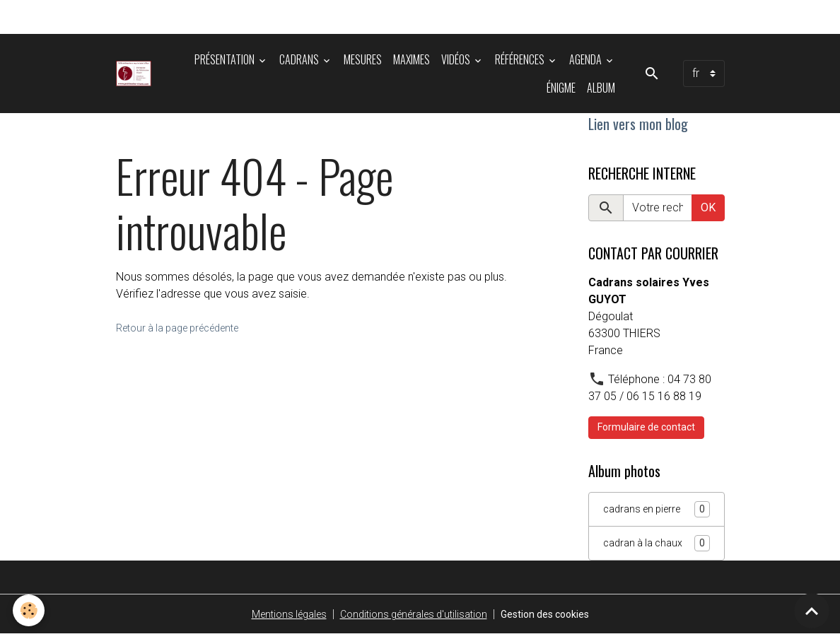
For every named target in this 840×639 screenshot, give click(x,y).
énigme (561, 88)
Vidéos (457, 59)
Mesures (363, 59)
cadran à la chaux (657, 547)
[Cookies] (30, 610)
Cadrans (300, 59)
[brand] (136, 74)
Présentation (226, 59)
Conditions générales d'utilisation (411, 619)
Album (601, 88)
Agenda (587, 59)
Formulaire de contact (646, 430)
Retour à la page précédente (187, 328)
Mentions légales (275, 619)
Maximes (412, 59)
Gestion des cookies (556, 619)
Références (521, 59)
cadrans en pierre (657, 513)
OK (708, 211)
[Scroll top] (812, 611)
